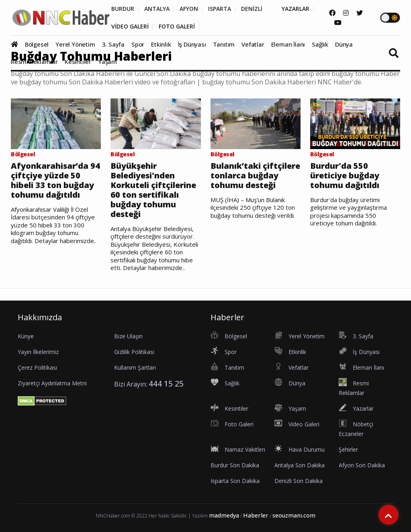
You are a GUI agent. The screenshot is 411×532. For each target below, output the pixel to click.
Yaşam (107, 61)
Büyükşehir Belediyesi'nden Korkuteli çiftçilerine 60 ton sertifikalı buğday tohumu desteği (153, 190)
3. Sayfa (113, 44)
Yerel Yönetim (75, 44)
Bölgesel (37, 44)
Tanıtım (224, 44)
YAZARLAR (295, 9)
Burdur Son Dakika (235, 465)
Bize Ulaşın (128, 336)
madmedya (224, 515)
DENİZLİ (252, 9)
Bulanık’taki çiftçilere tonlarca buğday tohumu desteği (255, 176)
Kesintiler (78, 61)
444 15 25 (166, 384)
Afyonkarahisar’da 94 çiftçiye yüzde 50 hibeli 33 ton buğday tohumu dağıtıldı (55, 180)
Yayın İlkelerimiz (38, 352)
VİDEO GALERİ (130, 27)
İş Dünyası (192, 44)
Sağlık (320, 44)
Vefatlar (253, 44)
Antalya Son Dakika (300, 465)
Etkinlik (161, 44)
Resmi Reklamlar (34, 61)
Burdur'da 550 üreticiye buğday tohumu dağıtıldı (345, 176)
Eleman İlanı (288, 44)
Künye (26, 336)
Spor (138, 44)
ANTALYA (157, 9)
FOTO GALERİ (177, 27)
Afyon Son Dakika (362, 465)
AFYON (189, 9)
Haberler (256, 515)
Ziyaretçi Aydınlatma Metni (52, 383)
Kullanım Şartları (135, 367)
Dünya (344, 44)
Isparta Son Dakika (235, 481)
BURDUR (123, 9)
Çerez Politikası (37, 367)
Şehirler (348, 449)
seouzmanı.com (294, 515)
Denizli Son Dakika (299, 481)
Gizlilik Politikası (134, 352)
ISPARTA (220, 9)
